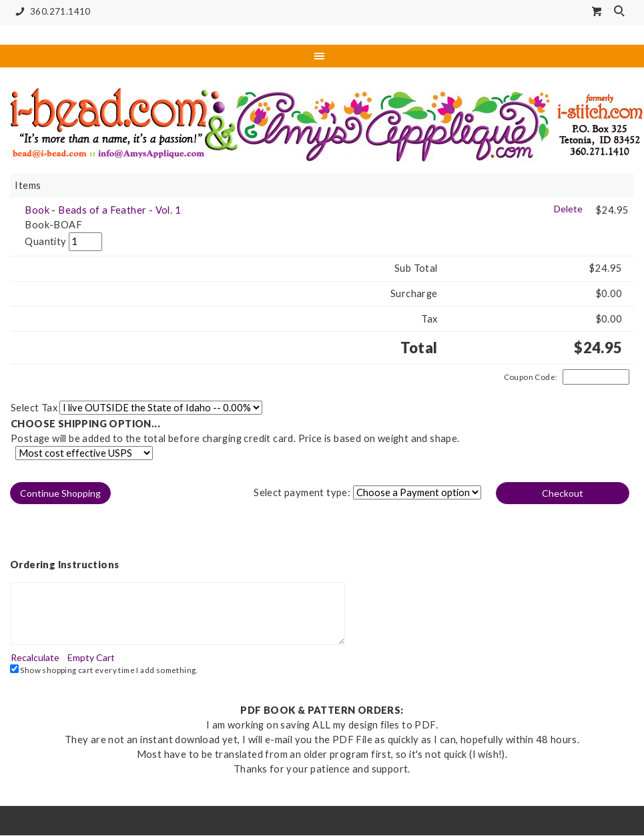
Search (621, 12)
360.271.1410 (50, 12)
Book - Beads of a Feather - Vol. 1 (103, 210)
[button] (61, 493)
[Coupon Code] (596, 377)
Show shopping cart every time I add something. (104, 669)
